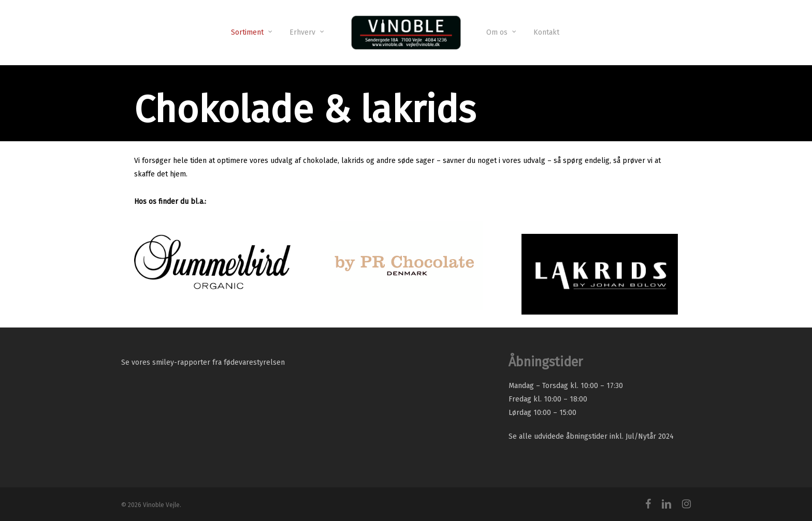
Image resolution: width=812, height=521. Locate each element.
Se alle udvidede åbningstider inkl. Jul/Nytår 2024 (591, 436)
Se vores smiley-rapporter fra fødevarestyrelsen (203, 362)
